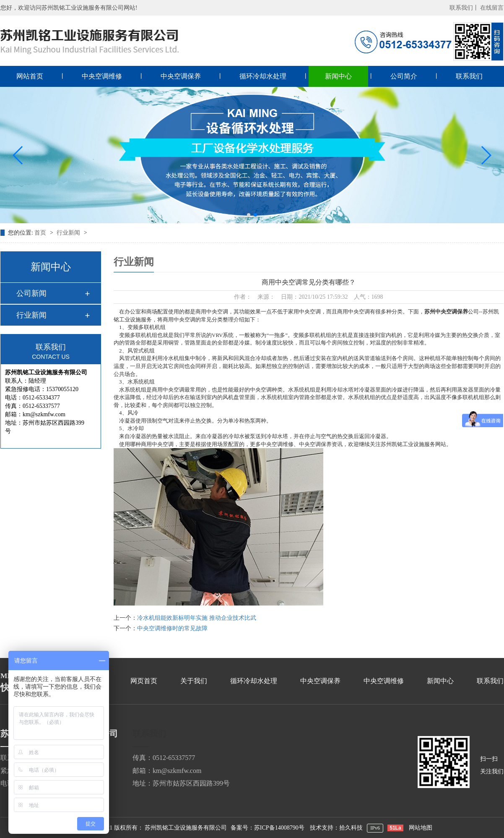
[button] (18, 155)
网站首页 (30, 76)
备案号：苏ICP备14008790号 (268, 828)
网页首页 (144, 681)
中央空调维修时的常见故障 (172, 628)
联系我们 (469, 76)
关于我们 (194, 681)
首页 (41, 233)
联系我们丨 (464, 8)
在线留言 (492, 8)
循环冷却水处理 (263, 76)
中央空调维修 (102, 76)
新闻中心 (338, 76)
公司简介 (404, 76)
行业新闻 (69, 233)
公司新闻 (31, 293)
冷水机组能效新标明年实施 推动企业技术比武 (197, 618)
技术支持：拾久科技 (336, 828)
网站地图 (421, 828)
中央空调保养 (181, 76)
